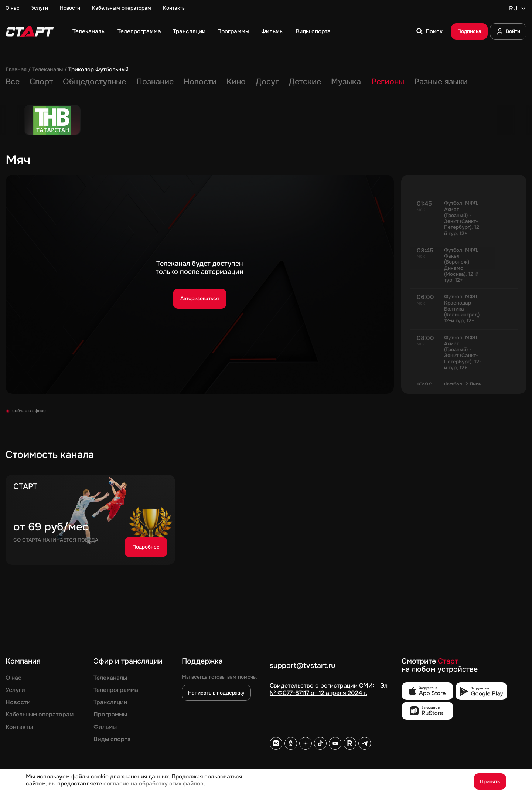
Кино (236, 82)
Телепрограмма (139, 32)
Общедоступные (94, 82)
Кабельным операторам (122, 8)
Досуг (267, 82)
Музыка (346, 82)
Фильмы (272, 32)
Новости (70, 8)
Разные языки (441, 82)
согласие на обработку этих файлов (154, 784)
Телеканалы (89, 32)
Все (13, 82)
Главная (16, 70)
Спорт (41, 82)
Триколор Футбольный (98, 70)
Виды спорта (313, 32)
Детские (305, 82)
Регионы (388, 82)
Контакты (174, 8)
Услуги (40, 8)
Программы (233, 32)
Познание (155, 82)
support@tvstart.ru (302, 666)
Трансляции (189, 32)
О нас (13, 8)
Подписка (469, 31)
